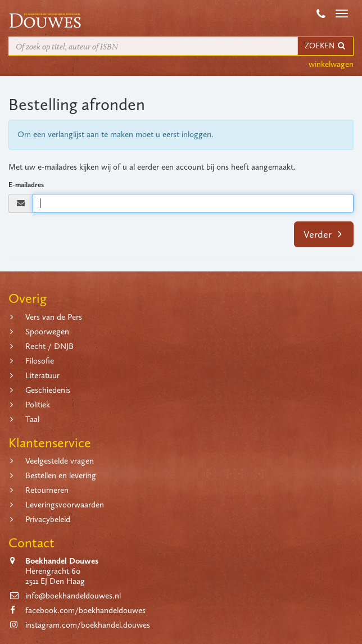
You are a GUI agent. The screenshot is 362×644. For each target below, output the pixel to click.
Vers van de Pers (54, 317)
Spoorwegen (47, 332)
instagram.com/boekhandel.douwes (88, 625)
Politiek (38, 405)
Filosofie (40, 361)
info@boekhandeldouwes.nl (73, 596)
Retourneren (47, 490)
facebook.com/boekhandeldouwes (85, 610)
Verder (323, 234)
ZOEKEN (325, 46)
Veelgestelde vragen (60, 461)
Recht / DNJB (49, 346)
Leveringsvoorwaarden (65, 505)
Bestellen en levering (61, 475)
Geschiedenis (48, 390)
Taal (32, 419)
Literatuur (42, 375)
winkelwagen (331, 64)
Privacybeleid (48, 519)
